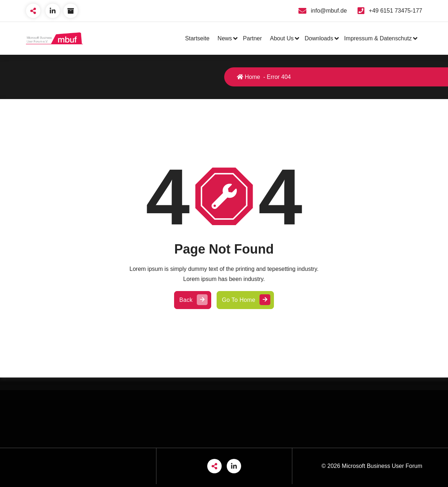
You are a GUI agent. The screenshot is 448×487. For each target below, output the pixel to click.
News (225, 38)
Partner (252, 38)
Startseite (198, 38)
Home (249, 77)
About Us (282, 38)
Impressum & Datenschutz (378, 38)
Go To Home (245, 300)
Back (193, 300)
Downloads (319, 38)
